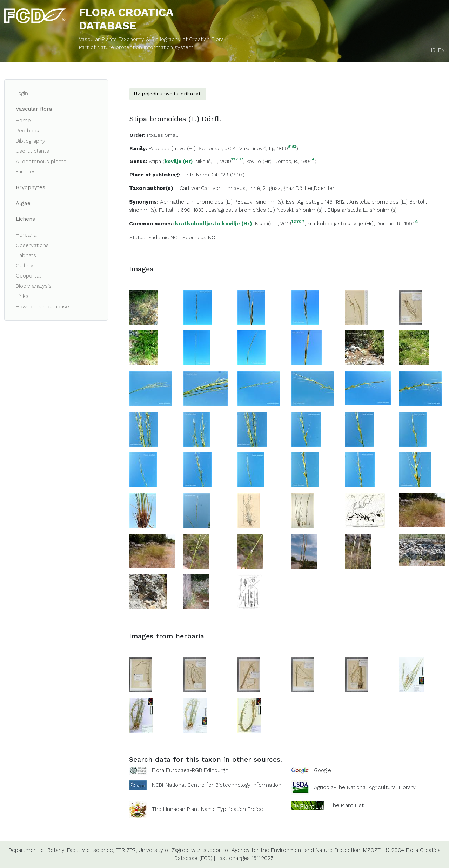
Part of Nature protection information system (136, 47)
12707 (237, 160)
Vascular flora (34, 109)
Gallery (25, 266)
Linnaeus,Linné (242, 188)
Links (22, 296)
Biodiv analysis (34, 286)
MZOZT (372, 850)
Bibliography (31, 141)
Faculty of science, (91, 850)
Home (23, 121)
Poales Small (163, 135)
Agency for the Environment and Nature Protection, (296, 850)
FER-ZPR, (126, 850)
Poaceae (159, 148)
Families (26, 172)
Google (323, 770)
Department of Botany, (37, 850)
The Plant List (347, 805)
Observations (32, 245)
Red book (28, 131)
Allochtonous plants (41, 162)
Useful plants (32, 151)
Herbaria (26, 235)
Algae (23, 203)
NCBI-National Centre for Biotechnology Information (217, 785)
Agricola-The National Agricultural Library (365, 787)
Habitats (26, 255)
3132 (292, 147)
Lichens (25, 219)
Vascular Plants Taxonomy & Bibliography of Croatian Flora (151, 39)
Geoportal (28, 276)
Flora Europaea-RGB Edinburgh (190, 770)
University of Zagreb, (164, 850)
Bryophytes (31, 187)
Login (22, 93)
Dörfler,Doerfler (315, 188)
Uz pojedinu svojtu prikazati (168, 94)
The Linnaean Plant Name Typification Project (209, 809)
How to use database (42, 307)
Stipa (155, 161)
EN (441, 50)
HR (432, 50)
